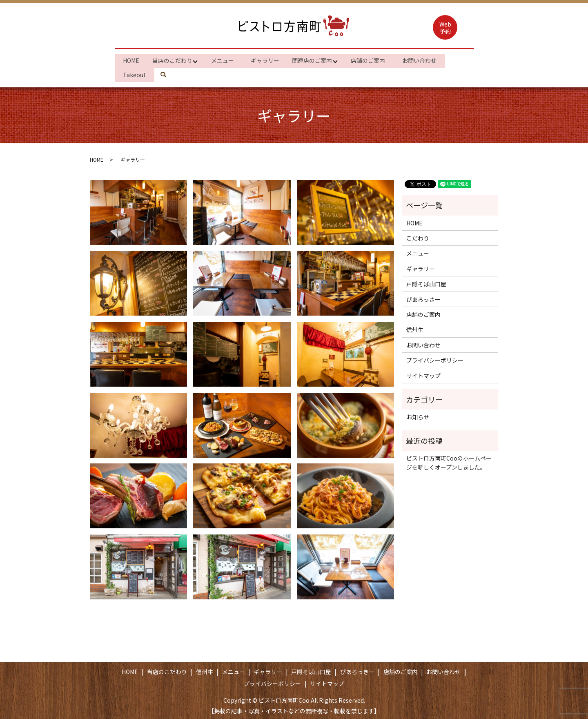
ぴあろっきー (423, 296)
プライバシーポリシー (435, 358)
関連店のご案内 (316, 60)
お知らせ (418, 414)
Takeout (135, 73)
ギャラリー (269, 60)
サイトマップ (423, 373)
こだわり (418, 236)
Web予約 (445, 28)
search (169, 73)
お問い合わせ (427, 60)
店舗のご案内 (374, 60)
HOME (132, 60)
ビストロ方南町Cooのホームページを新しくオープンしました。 (449, 460)
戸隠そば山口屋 (426, 281)
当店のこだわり (173, 60)
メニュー (225, 60)
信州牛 (415, 327)
